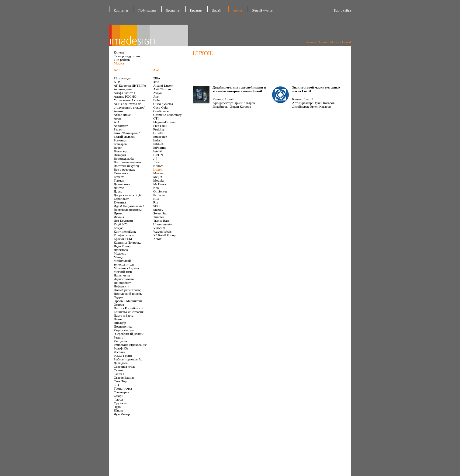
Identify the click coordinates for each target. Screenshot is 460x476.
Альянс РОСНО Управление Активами (130, 98)
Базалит (119, 129)
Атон (117, 118)
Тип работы (122, 60)
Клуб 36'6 (121, 224)
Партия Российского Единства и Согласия (129, 310)
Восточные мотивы (127, 162)
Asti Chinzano (163, 89)
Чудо (117, 407)
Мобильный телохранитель (124, 262)
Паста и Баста (124, 315)
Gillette (158, 133)
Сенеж (118, 370)
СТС (117, 385)
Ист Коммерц (123, 221)
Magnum (159, 173)
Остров (119, 304)
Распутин (120, 341)
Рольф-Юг (121, 348)
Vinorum (159, 228)
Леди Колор (122, 246)
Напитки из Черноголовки (124, 277)
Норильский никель (128, 294)
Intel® (158, 151)
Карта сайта (342, 10)
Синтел (119, 374)
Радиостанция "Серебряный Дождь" (129, 332)
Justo (157, 162)
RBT (156, 199)
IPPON (158, 155)
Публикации (147, 10)
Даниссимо (122, 184)
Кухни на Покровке (128, 242)
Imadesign (160, 137)
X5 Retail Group (164, 235)
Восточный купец (126, 166)
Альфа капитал (124, 93)
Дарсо (118, 191)
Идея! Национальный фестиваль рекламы (129, 208)
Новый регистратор (128, 290)
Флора (118, 399)
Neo (156, 188)
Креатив (196, 10)
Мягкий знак (123, 272)
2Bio (156, 78)
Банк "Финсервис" (127, 133)
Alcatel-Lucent (163, 85)
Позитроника (123, 326)
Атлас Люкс (122, 115)
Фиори (118, 396)
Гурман (119, 180)
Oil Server (160, 191)
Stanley (158, 210)
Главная (310, 42)
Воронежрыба (124, 158)
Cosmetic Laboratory (167, 115)
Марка (335, 42)
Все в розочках (124, 169)
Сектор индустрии (127, 56)
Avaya (157, 93)
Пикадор (120, 323)
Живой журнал (263, 10)
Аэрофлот (121, 126)
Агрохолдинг (123, 89)
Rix (156, 202)
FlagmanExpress (164, 122)
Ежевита (120, 202)
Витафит (120, 155)
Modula (158, 180)
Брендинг (173, 10)
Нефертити (122, 286)
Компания (121, 10)
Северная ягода (125, 367)
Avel (156, 96)
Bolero (158, 100)
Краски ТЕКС (123, 239)
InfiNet (158, 144)
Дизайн (217, 10)
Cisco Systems (163, 104)
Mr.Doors (160, 184)
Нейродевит (122, 283)
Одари (118, 297)
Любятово (121, 250)
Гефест (119, 177)
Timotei (158, 217)
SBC (156, 206)
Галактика (121, 173)
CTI (156, 118)
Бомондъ (120, 140)
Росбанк (119, 352)
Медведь (120, 253)
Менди (119, 257)
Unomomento (163, 224)
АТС (117, 122)
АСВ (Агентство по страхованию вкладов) (130, 106)
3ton (156, 82)
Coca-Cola (160, 107)
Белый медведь (125, 137)
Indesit (158, 140)
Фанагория (121, 392)
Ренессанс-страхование (130, 345)
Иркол (118, 213)
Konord (158, 166)
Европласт (121, 199)
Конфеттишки (124, 235)
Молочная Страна (126, 268)
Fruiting (159, 129)
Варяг (118, 148)
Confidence (161, 111)
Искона (119, 217)
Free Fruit (160, 126)
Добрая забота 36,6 (127, 195)
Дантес (119, 188)
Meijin (158, 177)
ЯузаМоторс (122, 414)
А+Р (117, 82)
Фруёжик (120, 403)
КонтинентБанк (125, 231)
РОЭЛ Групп (123, 356)
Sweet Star (160, 213)
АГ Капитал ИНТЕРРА (130, 85)
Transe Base (161, 221)
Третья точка (123, 388)
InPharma (160, 148)
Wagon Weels (162, 231)
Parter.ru (159, 195)
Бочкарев (120, 144)
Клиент (119, 52)
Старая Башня (124, 377)
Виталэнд (121, 151)
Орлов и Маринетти (128, 301)
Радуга (119, 337)
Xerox (157, 239)
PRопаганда (122, 78)
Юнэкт (119, 410)
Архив (323, 42)
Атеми (118, 111)
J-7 (155, 158)
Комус (118, 228)
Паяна (118, 319)
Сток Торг (121, 381)
